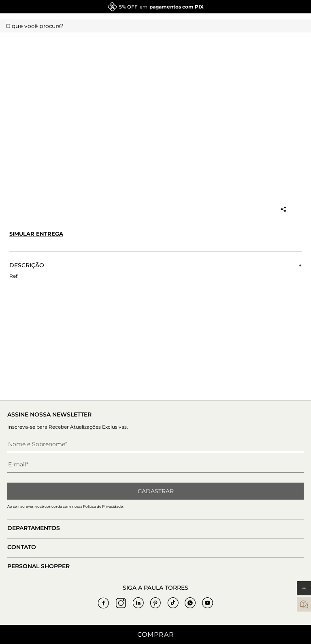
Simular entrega (36, 234)
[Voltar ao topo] (304, 588)
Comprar (156, 634)
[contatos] (304, 604)
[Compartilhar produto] (283, 209)
